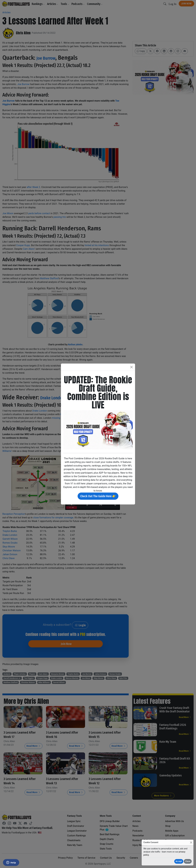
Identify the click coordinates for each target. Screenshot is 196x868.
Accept (179, 861)
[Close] (191, 842)
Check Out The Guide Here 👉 (98, 496)
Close (188, 861)
